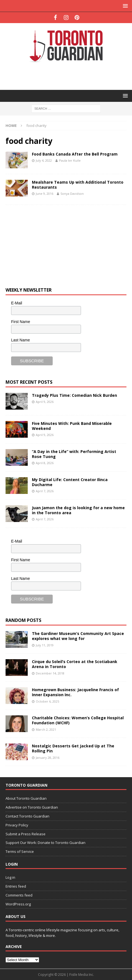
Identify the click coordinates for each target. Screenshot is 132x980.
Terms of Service (20, 851)
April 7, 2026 (45, 491)
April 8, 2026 (45, 463)
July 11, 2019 (45, 645)
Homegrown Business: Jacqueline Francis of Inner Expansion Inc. (75, 692)
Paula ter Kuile (70, 160)
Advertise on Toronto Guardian (32, 807)
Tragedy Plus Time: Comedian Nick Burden (74, 395)
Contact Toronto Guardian (27, 816)
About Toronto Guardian (26, 798)
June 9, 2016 (45, 194)
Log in (10, 877)
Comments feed (19, 895)
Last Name (21, 340)
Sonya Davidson (72, 194)
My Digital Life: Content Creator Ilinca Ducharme (70, 482)
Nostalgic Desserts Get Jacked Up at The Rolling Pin (73, 748)
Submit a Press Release (26, 834)
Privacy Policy (17, 825)
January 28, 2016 (48, 758)
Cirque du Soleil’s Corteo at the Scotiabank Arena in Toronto (75, 664)
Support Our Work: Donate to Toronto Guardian (45, 843)
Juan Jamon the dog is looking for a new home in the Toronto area (78, 510)
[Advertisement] (69, 76)
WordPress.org (18, 904)
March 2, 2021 (46, 729)
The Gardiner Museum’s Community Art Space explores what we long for (78, 636)
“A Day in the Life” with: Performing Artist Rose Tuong (74, 454)
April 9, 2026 (45, 402)
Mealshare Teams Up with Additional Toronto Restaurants (78, 185)
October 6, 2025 (47, 701)
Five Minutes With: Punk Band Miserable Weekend (72, 426)
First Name (21, 322)
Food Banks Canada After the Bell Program (75, 154)
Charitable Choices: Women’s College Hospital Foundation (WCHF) (78, 720)
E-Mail (17, 303)
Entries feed (16, 886)
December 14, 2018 (50, 673)
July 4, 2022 (44, 160)
